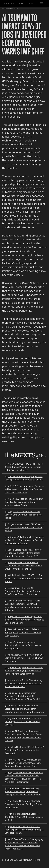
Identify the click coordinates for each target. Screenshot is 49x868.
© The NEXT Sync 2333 (13, 860)
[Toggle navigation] (41, 4)
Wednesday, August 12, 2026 (19, 4)
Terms (37, 860)
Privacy (29, 860)
